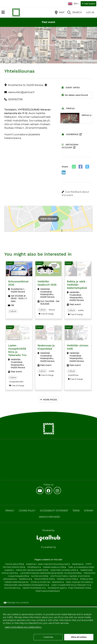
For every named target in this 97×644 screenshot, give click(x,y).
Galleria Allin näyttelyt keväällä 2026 (32, 570)
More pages (50, 400)
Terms (76, 511)
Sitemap (89, 511)
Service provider (49, 517)
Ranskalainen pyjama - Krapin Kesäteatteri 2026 (69, 588)
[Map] (60, 12)
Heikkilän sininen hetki (67, 579)
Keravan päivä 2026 (14, 564)
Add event (90, 4)
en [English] (74, 3)
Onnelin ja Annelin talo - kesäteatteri (47, 582)
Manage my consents (18, 603)
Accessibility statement (54, 511)
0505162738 (15, 99)
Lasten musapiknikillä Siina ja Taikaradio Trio (71, 585)
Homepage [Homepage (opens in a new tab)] (70, 134)
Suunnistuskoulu (12, 588)
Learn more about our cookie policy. (23, 627)
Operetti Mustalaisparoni (34, 588)
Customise (48, 637)
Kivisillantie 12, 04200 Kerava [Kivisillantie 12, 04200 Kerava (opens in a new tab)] (26, 85)
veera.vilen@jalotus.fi (21, 92)
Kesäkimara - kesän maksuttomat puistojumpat (47, 564)
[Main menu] (3, 12)
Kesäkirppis (77, 564)
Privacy (10, 511)
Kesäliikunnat (25, 579)
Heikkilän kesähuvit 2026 (54, 567)
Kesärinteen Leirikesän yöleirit (64, 570)
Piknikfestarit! (33, 567)
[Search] (74, 12)
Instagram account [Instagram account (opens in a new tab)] (70, 146)
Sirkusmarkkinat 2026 (44, 579)
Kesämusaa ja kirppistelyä (47, 591)
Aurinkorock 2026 (39, 576)
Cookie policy (27, 511)
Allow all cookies (79, 637)
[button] (76, 194)
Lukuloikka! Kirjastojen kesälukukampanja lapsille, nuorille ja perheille (50, 573)
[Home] (16, 12)
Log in (90, 12)
